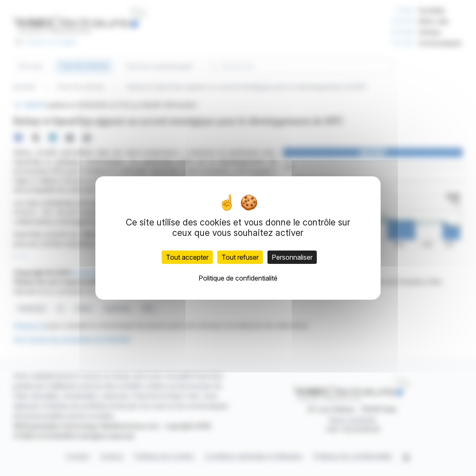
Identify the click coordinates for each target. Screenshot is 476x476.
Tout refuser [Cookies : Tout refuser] (240, 257)
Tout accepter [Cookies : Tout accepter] (187, 257)
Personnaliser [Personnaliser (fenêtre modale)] (292, 257)
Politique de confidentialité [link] (238, 278)
